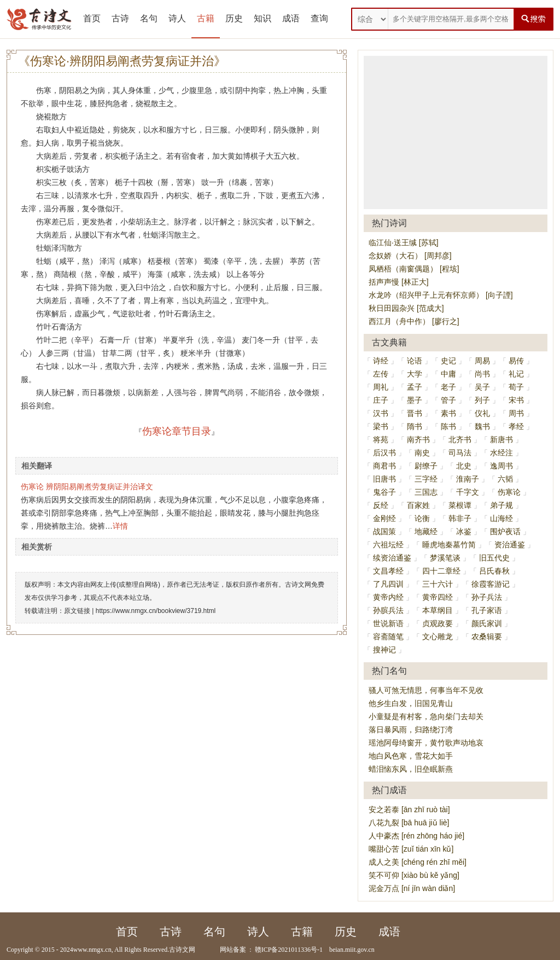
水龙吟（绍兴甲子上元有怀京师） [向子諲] (441, 295)
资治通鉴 (510, 545)
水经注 (501, 453)
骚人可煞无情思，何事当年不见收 (426, 690)
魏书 (482, 426)
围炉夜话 (505, 531)
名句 (149, 18)
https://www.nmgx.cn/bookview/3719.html (156, 611)
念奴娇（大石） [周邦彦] (410, 256)
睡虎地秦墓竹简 (449, 545)
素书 (448, 413)
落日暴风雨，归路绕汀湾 (411, 730)
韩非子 (460, 518)
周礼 (381, 387)
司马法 (460, 453)
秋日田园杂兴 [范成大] (406, 308)
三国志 (426, 492)
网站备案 (233, 950)
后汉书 (384, 453)
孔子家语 (487, 610)
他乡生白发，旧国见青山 (411, 703)
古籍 (206, 18)
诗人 (177, 18)
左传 (381, 374)
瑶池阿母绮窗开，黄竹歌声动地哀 (426, 743)
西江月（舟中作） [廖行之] (414, 321)
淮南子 (468, 479)
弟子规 (501, 505)
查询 (319, 18)
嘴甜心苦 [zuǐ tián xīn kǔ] (411, 849)
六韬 (505, 479)
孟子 (415, 387)
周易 (482, 361)
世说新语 (388, 623)
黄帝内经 (388, 597)
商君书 (384, 466)
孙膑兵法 (388, 610)
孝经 (516, 426)
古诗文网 (182, 950)
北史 (464, 466)
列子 (482, 400)
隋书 (415, 426)
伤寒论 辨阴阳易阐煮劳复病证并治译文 (87, 487)
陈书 (448, 426)
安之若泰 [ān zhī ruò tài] (409, 809)
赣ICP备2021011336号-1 (289, 950)
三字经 (426, 479)
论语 (415, 361)
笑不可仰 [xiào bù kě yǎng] (414, 875)
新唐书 (501, 439)
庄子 (381, 400)
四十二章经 (441, 571)
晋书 (415, 413)
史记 (448, 361)
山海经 (501, 518)
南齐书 (418, 439)
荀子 (516, 387)
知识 (262, 18)
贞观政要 (437, 623)
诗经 (381, 361)
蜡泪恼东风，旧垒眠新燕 (411, 769)
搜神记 (384, 650)
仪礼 (482, 413)
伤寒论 (509, 492)
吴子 (482, 387)
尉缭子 (426, 466)
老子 (448, 387)
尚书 (482, 374)
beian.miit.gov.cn (352, 950)
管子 (448, 400)
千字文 (468, 492)
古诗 (120, 18)
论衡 (422, 518)
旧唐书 (384, 479)
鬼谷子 (384, 492)
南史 (422, 453)
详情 (120, 526)
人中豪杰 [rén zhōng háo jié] (416, 836)
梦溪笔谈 (445, 558)
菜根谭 (460, 505)
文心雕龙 (437, 637)
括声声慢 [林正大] (399, 282)
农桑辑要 (487, 637)
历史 (234, 18)
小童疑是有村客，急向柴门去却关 (426, 716)
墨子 (415, 400)
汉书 (381, 413)
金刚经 (384, 518)
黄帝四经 (437, 597)
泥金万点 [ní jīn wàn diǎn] (412, 888)
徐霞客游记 (491, 584)
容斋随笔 (388, 637)
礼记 (516, 374)
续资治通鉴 (392, 558)
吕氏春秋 (494, 571)
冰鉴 (464, 531)
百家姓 (418, 505)
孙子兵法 (487, 597)
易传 (516, 361)
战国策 (384, 531)
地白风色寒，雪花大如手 (411, 756)
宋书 (516, 400)
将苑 (381, 439)
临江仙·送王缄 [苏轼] (404, 242)
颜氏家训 (487, 623)
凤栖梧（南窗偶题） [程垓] (414, 269)
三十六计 (437, 584)
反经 (381, 505)
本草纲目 (437, 610)
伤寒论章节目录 (177, 431)
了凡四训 (388, 584)
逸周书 (501, 466)
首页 (92, 18)
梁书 (381, 426)
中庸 (448, 374)
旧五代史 (494, 558)
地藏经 (426, 531)
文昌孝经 (388, 571)
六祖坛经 (388, 545)
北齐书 (460, 439)
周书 (516, 413)
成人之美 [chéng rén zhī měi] (418, 862)
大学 (415, 374)
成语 (291, 18)
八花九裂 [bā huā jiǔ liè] (409, 823)
